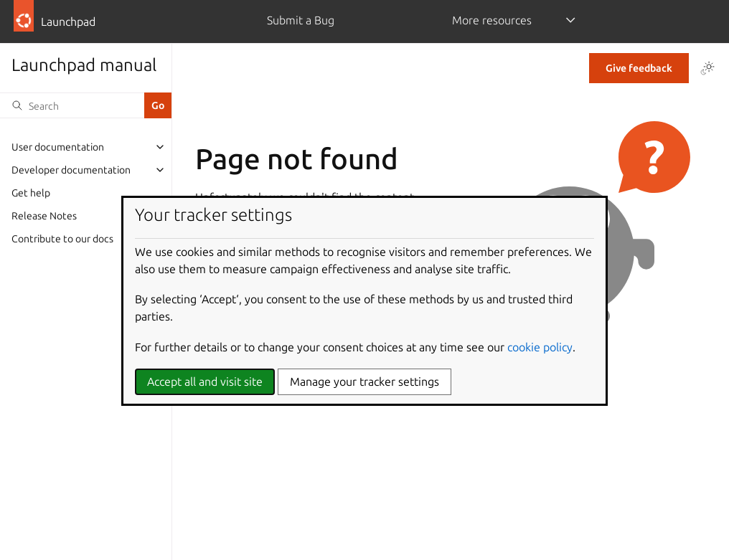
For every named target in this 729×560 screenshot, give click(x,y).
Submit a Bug (301, 20)
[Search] (72, 105)
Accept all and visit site (205, 381)
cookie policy (540, 347)
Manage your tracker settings (364, 381)
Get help (31, 193)
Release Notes (44, 216)
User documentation (58, 147)
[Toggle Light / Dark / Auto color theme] (707, 68)
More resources (492, 20)
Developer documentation (71, 170)
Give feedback (639, 68)
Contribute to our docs (62, 239)
